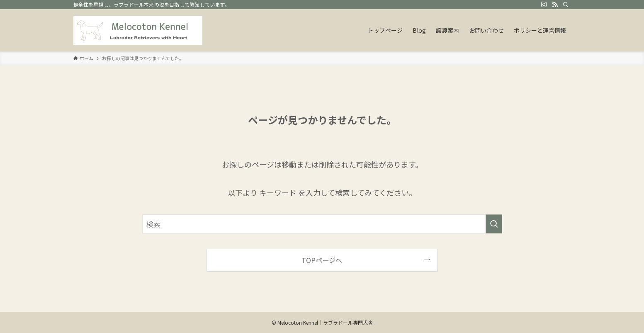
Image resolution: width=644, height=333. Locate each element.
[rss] (555, 5)
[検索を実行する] (494, 224)
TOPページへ (322, 260)
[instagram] (544, 5)
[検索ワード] (322, 224)
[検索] (566, 5)
